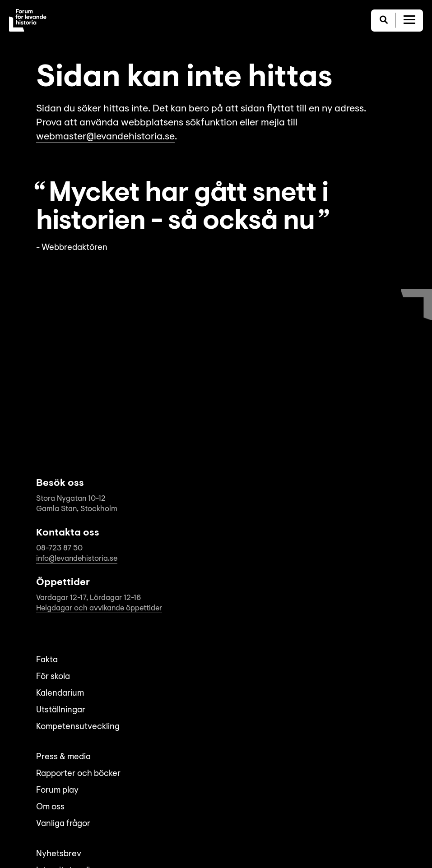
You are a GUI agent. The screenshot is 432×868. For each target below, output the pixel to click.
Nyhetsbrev (59, 854)
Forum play (57, 791)
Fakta (47, 660)
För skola (53, 677)
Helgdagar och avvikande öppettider (99, 608)
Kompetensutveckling (78, 727)
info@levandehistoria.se (77, 559)
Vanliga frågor (63, 824)
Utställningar (61, 710)
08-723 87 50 (59, 548)
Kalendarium (60, 694)
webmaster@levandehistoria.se (105, 137)
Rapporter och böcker (78, 774)
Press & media (63, 757)
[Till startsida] (28, 20)
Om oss (50, 807)
